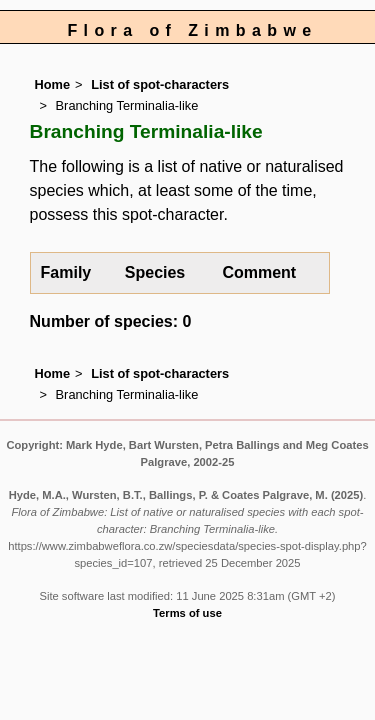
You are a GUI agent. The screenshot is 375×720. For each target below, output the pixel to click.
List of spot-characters (160, 84)
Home (53, 84)
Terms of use (187, 613)
